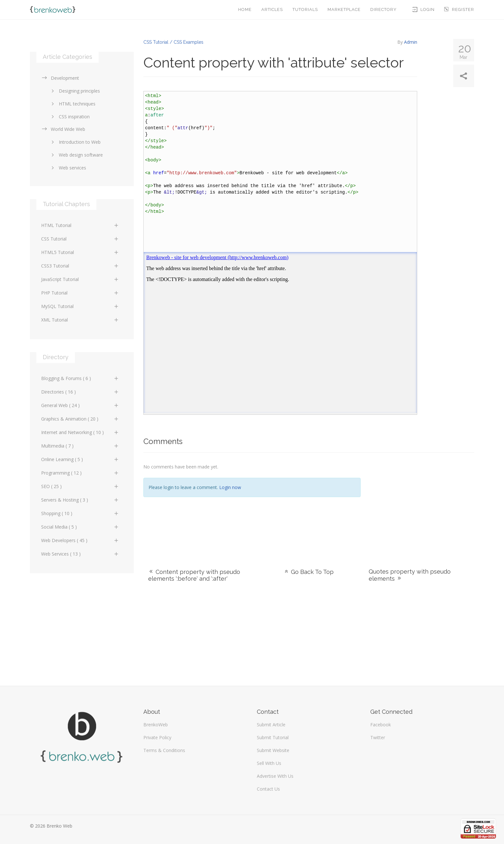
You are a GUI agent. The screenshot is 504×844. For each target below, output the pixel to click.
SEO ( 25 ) (80, 486)
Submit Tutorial (273, 737)
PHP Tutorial (80, 293)
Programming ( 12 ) (80, 473)
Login (424, 9)
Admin (411, 42)
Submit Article (271, 725)
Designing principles (75, 91)
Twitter (378, 737)
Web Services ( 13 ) (80, 554)
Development (60, 78)
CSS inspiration (69, 117)
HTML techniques (72, 104)
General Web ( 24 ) (80, 405)
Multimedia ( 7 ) (80, 446)
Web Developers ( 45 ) (80, 540)
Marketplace (344, 9)
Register (459, 9)
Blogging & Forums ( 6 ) (80, 378)
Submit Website (273, 750)
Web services (68, 168)
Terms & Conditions (164, 750)
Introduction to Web (75, 142)
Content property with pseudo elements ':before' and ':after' (194, 575)
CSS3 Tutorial (80, 266)
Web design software (76, 155)
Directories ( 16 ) (80, 392)
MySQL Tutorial (80, 306)
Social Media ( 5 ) (80, 527)
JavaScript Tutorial (80, 279)
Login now (230, 487)
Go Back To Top (309, 572)
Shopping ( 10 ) (80, 513)
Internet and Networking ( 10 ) (80, 432)
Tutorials (305, 9)
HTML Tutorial (80, 225)
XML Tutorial (80, 320)
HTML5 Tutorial (80, 252)
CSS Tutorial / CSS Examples (173, 42)
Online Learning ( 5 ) (80, 459)
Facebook (381, 725)
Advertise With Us (275, 776)
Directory (383, 9)
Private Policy (157, 737)
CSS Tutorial (80, 239)
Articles (272, 9)
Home (245, 9)
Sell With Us (269, 763)
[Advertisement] (422, 503)
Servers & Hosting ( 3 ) (80, 500)
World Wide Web (63, 129)
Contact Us (268, 789)
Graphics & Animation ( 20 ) (80, 419)
